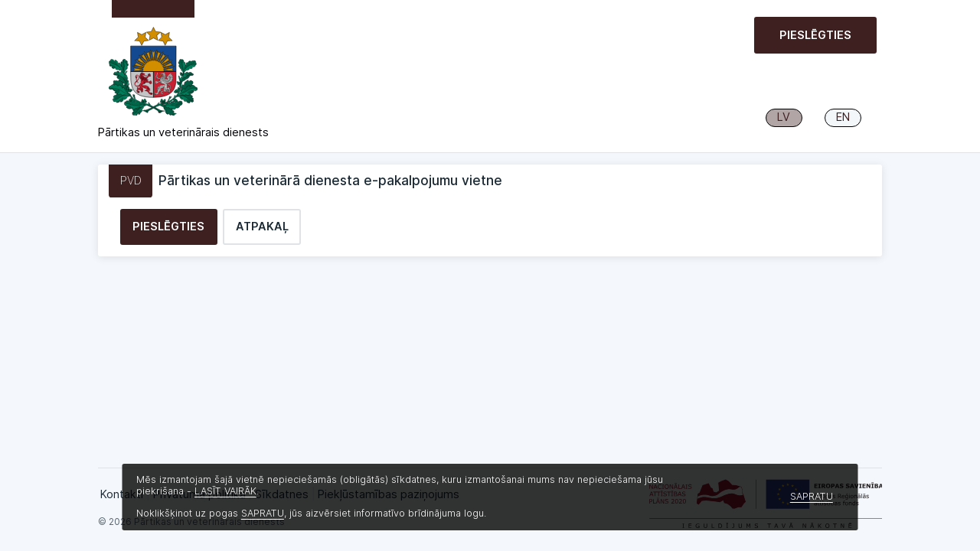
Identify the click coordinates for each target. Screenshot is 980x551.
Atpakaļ (262, 227)
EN (843, 117)
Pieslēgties (815, 35)
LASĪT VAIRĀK (225, 491)
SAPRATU (263, 513)
